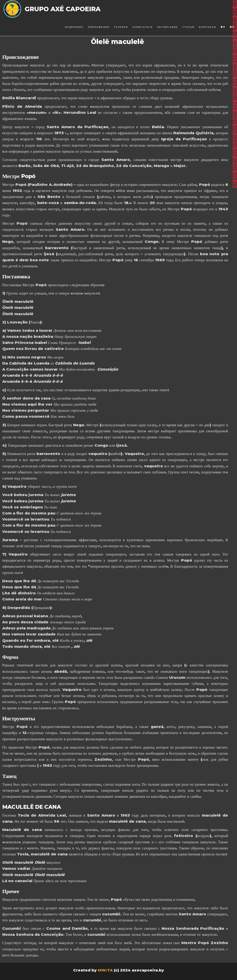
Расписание (168, 27)
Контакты (207, 27)
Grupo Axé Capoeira (63, 9)
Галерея (121, 27)
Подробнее (74, 27)
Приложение (99, 27)
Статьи (188, 27)
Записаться (143, 27)
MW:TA (105, 970)
